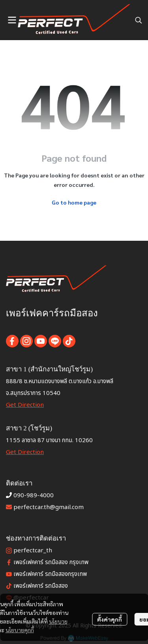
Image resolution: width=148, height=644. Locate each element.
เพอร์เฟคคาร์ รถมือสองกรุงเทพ (50, 574)
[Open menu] (12, 20)
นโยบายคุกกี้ (20, 630)
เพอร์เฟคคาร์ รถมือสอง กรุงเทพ (51, 562)
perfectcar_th (33, 551)
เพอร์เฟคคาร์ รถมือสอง (41, 586)
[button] (139, 20)
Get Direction (25, 405)
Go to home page (74, 202)
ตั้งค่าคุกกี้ (110, 619)
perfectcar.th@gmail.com (49, 507)
